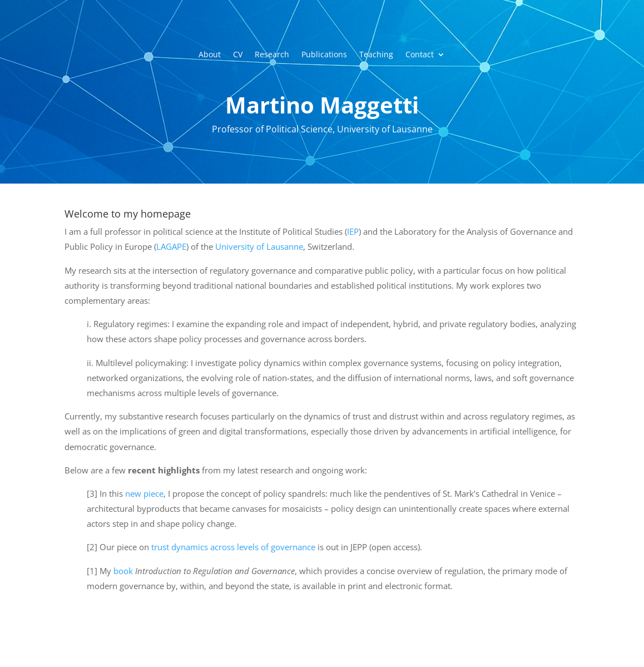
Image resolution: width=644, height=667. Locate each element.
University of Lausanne (259, 246)
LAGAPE (171, 246)
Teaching (376, 55)
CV (238, 55)
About (210, 55)
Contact (420, 55)
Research (272, 55)
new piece (143, 493)
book (123, 571)
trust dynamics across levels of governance (233, 547)
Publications (324, 55)
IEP (353, 231)
